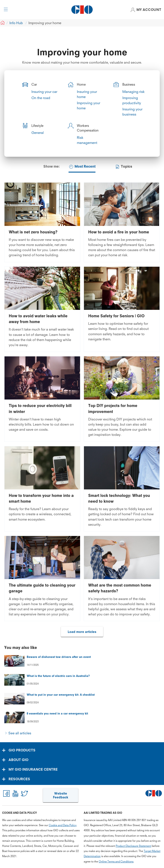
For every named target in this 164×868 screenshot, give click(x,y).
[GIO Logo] (82, 10)
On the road (41, 98)
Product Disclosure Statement (133, 846)
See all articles (20, 733)
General (38, 133)
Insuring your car (44, 92)
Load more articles (82, 632)
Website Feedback (61, 795)
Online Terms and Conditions (116, 861)
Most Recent (82, 167)
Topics (124, 167)
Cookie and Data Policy (63, 825)
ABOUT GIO (18, 760)
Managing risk (133, 92)
